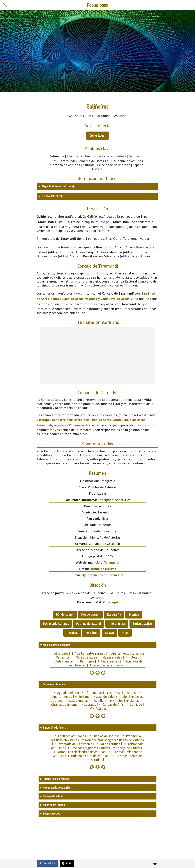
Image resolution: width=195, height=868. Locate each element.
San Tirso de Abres (97, 420)
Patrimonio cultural (56, 624)
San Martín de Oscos (67, 420)
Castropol (44, 420)
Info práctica (117, 624)
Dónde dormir (90, 615)
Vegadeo (91, 299)
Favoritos (91, 633)
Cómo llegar (97, 136)
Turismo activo (142, 624)
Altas (125, 633)
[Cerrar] (5, 5)
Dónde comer (65, 615)
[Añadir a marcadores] (155, 864)
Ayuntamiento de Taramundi (103, 575)
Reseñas (72, 633)
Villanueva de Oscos (115, 299)
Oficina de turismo (103, 569)
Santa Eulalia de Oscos (67, 299)
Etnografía (114, 615)
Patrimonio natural (89, 624)
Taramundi (44, 425)
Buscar (109, 633)
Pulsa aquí (110, 602)
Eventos (134, 615)
